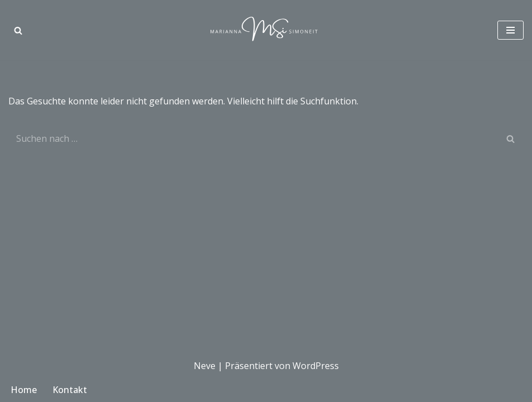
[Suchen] (18, 30)
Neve (205, 366)
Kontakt (70, 390)
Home (24, 390)
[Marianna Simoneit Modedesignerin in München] (266, 30)
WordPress (316, 366)
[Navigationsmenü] (511, 30)
